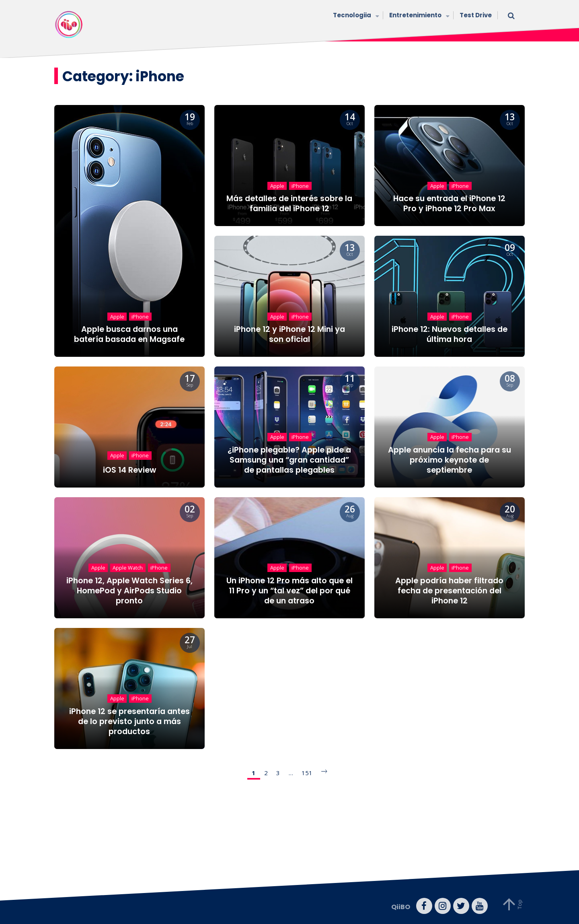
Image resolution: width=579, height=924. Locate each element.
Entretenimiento (418, 16)
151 (307, 773)
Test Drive (476, 15)
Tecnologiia (355, 16)
